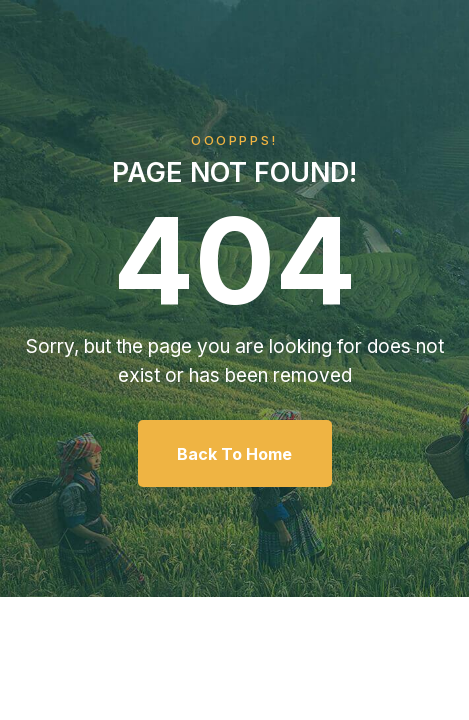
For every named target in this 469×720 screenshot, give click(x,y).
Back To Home (234, 454)
